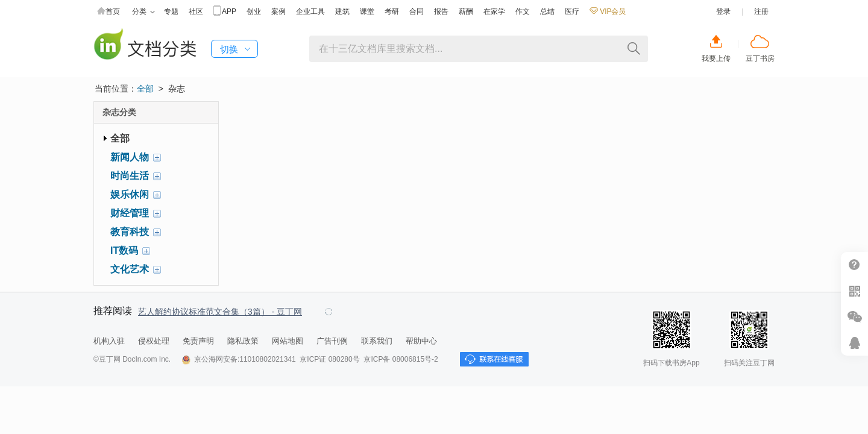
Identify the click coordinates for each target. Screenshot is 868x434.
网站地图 (288, 341)
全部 (145, 89)
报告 (441, 11)
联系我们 (377, 341)
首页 (108, 12)
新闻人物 (130, 157)
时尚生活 (130, 176)
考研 (392, 11)
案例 (278, 11)
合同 (417, 11)
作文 (523, 11)
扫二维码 (854, 291)
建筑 (342, 11)
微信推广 (854, 317)
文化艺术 (130, 269)
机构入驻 (109, 341)
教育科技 (130, 232)
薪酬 (466, 11)
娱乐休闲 (130, 194)
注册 (761, 11)
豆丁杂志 (145, 45)
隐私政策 (243, 341)
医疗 (572, 11)
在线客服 (854, 343)
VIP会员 (608, 11)
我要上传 (716, 58)
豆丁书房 (760, 58)
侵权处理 (154, 341)
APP (225, 12)
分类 (143, 12)
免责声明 (198, 341)
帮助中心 (421, 341)
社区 (196, 11)
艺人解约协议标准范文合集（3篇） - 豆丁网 (220, 312)
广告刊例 (332, 341)
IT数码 (124, 250)
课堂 (367, 11)
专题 (171, 11)
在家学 (494, 11)
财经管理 (130, 213)
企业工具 (310, 11)
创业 (254, 11)
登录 (723, 11)
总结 (547, 11)
